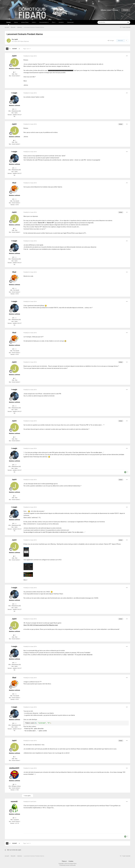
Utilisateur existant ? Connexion (110, 10)
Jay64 (16, 39)
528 (15, 784)
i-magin (14, 93)
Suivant (15, 49)
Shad (14, 183)
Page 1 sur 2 (27, 49)
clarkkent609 (14, 768)
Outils (34, 22)
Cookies (71, 861)
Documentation (44, 22)
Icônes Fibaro (25, 22)
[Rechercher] (108, 22)
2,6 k (14, 109)
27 (15, 72)
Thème (64, 861)
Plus (54, 22)
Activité (61, 22)
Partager (111, 41)
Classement (70, 22)
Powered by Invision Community (68, 865)
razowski (14, 801)
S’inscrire (126, 10)
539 (15, 818)
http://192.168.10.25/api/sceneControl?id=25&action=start (41, 625)
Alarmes (26, 41)
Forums (9, 23)
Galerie (16, 22)
